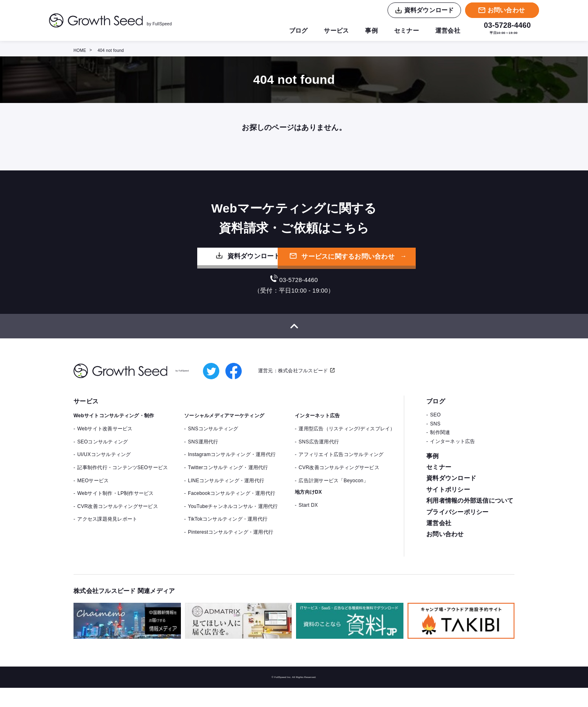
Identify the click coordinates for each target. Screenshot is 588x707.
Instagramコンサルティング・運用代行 (232, 474)
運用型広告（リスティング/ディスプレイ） (347, 448)
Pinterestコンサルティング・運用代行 (231, 551)
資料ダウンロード (205, 268)
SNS (435, 443)
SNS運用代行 (203, 461)
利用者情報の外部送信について (470, 522)
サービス (331, 31)
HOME (80, 50)
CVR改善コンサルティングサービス (118, 526)
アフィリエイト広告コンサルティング (341, 474)
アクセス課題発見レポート (107, 539)
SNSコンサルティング (213, 448)
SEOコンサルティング (102, 461)
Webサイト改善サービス (105, 448)
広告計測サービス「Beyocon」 (333, 500)
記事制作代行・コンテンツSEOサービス (122, 487)
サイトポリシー (448, 510)
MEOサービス (93, 500)
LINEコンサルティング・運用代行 (226, 500)
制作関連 (440, 452)
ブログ (292, 31)
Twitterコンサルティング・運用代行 (228, 487)
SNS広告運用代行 (319, 461)
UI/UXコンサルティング (104, 474)
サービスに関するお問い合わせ (385, 268)
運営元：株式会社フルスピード (294, 389)
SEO (435, 434)
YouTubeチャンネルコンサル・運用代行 (233, 526)
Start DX (308, 525)
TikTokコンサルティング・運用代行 (228, 539)
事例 (368, 31)
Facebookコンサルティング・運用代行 (232, 513)
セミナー (404, 31)
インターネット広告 (452, 461)
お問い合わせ (445, 557)
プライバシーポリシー (458, 534)
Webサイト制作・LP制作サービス (115, 513)
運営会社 (447, 31)
